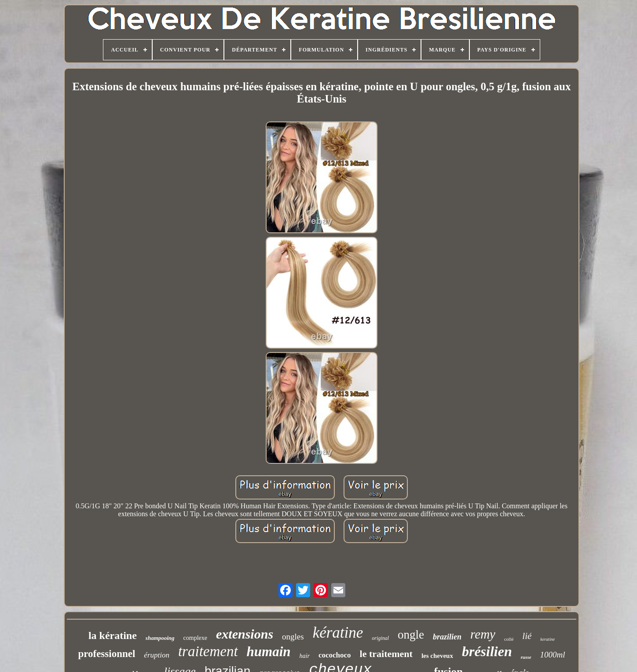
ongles (293, 637)
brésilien (487, 651)
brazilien (447, 637)
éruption (157, 655)
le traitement (386, 654)
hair (305, 656)
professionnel (106, 654)
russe (526, 657)
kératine (338, 633)
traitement (208, 651)
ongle (411, 635)
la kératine (113, 635)
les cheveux (437, 656)
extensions (245, 634)
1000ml (553, 655)
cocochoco (335, 655)
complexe (195, 638)
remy (483, 634)
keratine (547, 639)
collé (509, 639)
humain (269, 652)
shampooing (160, 638)
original (380, 638)
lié (527, 636)
